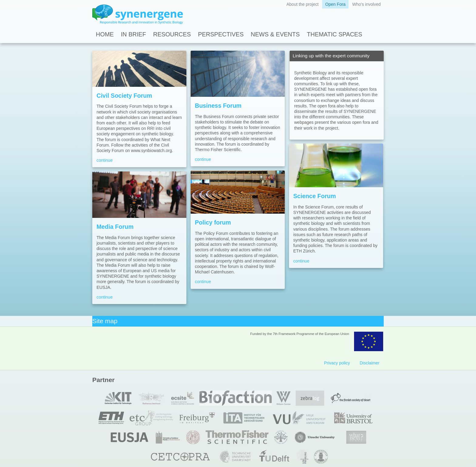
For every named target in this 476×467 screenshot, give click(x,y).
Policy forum (213, 222)
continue (105, 160)
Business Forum (218, 106)
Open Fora (335, 4)
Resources (172, 34)
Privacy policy (337, 363)
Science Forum (314, 196)
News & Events (275, 34)
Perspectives (221, 34)
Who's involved (366, 4)
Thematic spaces (335, 34)
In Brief (133, 34)
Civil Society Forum (124, 96)
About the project (302, 4)
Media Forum (115, 227)
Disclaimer (370, 363)
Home (105, 34)
